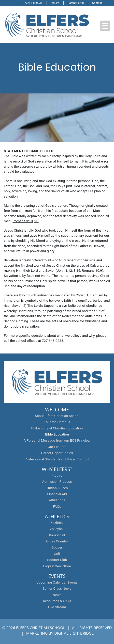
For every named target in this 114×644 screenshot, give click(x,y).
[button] (105, 26)
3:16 (77, 270)
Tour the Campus (57, 422)
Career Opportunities (57, 453)
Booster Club (57, 560)
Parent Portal (76, 3)
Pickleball (57, 523)
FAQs (57, 506)
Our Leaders (57, 447)
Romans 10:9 (92, 270)
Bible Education (57, 434)
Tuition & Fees (57, 488)
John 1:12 (64, 270)
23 (36, 221)
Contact (97, 3)
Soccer (57, 547)
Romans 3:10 (23, 221)
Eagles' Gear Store (57, 566)
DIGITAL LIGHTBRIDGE (74, 633)
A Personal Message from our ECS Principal (57, 440)
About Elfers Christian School (57, 416)
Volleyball (57, 529)
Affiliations (57, 500)
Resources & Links (57, 601)
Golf (57, 554)
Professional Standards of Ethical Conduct (57, 459)
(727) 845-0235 (33, 3)
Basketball (57, 535)
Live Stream (57, 607)
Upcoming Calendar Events (57, 582)
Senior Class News (57, 588)
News (57, 595)
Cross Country (57, 541)
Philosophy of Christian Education (57, 428)
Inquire (55, 3)
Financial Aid (57, 494)
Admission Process (57, 481)
